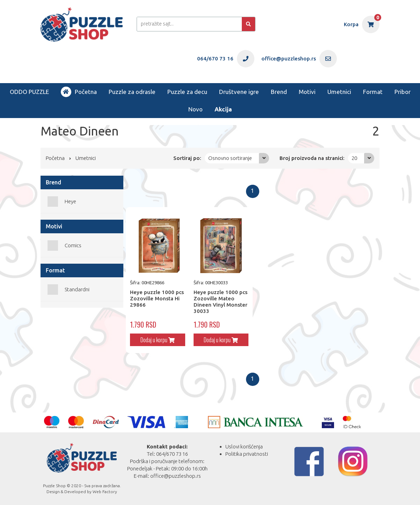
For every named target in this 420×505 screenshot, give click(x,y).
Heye (70, 201)
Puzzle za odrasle (132, 92)
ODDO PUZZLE (29, 92)
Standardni (77, 289)
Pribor (403, 92)
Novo (195, 109)
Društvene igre (239, 92)
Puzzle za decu (187, 92)
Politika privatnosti (247, 454)
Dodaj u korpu (158, 340)
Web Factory (105, 492)
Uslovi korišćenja (244, 447)
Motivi (307, 92)
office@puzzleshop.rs (176, 476)
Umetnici (339, 92)
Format (373, 92)
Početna (79, 92)
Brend (279, 92)
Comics (73, 245)
